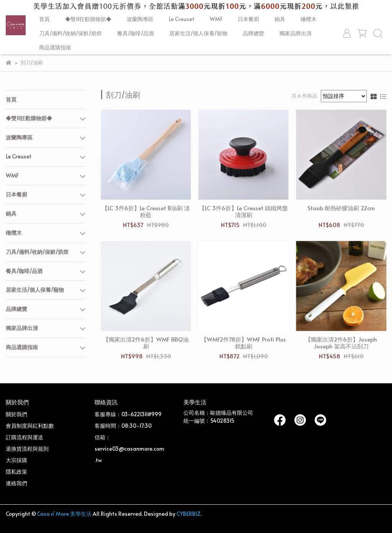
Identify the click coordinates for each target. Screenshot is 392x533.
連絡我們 (16, 483)
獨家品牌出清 (296, 33)
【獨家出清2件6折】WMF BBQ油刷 (146, 343)
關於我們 (16, 414)
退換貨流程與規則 (27, 449)
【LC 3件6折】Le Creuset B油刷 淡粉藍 (146, 211)
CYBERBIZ (189, 514)
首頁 (44, 19)
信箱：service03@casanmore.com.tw (129, 449)
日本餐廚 (248, 19)
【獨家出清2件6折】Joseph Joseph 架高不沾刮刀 (341, 343)
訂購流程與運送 (24, 437)
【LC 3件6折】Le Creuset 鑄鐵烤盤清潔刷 (243, 211)
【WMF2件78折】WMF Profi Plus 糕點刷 (243, 343)
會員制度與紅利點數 (30, 426)
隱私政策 (16, 472)
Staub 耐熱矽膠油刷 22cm (341, 208)
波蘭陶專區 (140, 19)
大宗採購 (16, 460)
